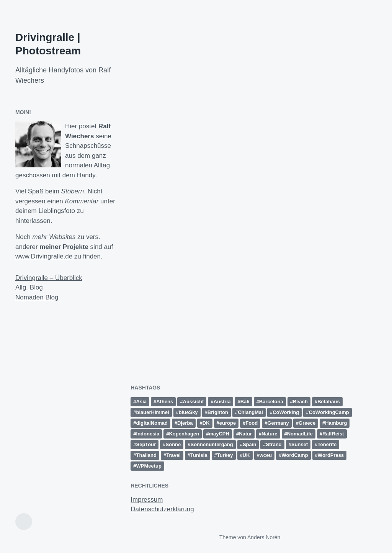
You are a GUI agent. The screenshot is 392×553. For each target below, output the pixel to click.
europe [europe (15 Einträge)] (228, 423)
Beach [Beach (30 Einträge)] (300, 402)
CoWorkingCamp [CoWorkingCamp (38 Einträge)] (329, 412)
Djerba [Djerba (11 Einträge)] (185, 423)
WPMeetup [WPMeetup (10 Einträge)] (149, 466)
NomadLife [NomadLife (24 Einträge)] (300, 434)
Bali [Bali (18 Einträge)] (245, 402)
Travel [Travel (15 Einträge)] (173, 455)
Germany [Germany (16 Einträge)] (278, 423)
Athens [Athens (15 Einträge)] (165, 402)
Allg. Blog (29, 287)
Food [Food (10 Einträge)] (252, 423)
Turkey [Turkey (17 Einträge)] (225, 455)
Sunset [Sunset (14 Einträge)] (300, 444)
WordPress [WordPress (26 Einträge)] (331, 455)
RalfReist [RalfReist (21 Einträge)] (333, 434)
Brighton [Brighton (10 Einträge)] (218, 412)
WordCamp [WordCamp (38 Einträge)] (295, 455)
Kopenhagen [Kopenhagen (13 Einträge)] (184, 434)
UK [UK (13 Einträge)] (246, 455)
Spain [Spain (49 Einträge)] (249, 444)
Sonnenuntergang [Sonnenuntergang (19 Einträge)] (212, 444)
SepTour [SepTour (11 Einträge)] (146, 444)
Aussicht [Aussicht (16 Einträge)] (194, 402)
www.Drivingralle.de (44, 256)
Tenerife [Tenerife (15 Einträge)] (327, 444)
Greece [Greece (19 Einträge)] (307, 423)
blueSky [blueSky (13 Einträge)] (188, 412)
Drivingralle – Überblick (49, 278)
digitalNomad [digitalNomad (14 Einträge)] (152, 423)
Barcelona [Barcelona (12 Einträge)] (271, 402)
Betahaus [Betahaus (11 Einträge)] (329, 402)
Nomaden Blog (37, 297)
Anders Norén (264, 537)
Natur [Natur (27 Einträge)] (245, 434)
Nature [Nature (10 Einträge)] (269, 434)
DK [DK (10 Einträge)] (206, 423)
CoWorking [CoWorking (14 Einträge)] (286, 412)
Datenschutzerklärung (162, 509)
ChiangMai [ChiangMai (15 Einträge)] (250, 412)
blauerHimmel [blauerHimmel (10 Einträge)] (153, 412)
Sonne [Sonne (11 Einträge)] (173, 444)
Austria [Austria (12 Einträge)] (222, 402)
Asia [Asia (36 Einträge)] (141, 402)
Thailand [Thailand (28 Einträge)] (146, 455)
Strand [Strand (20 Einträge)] (274, 444)
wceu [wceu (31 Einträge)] (266, 455)
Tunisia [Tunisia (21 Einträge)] (199, 455)
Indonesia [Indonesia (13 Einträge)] (148, 434)
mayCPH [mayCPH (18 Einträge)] (219, 434)
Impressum (147, 500)
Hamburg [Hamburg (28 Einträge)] (336, 423)
